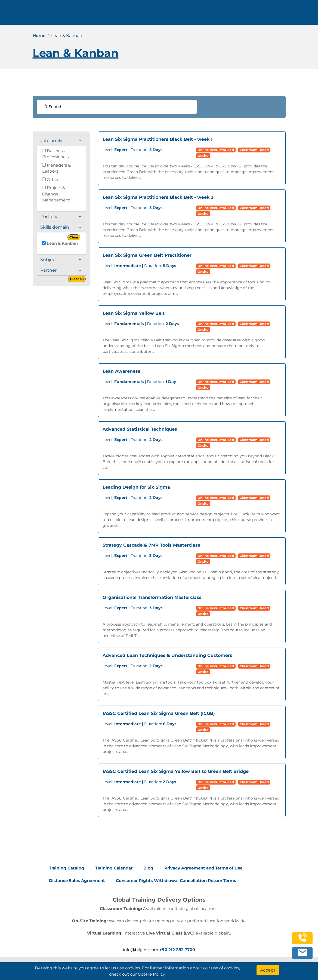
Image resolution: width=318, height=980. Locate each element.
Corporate (129, 14)
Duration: (132, 150)
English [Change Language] (234, 14)
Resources (160, 14)
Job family (51, 141)
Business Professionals (55, 154)
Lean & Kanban (60, 243)
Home (39, 36)
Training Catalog (67, 868)
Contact (186, 14)
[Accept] (268, 970)
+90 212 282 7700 (177, 950)
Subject (49, 260)
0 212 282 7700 (274, 14)
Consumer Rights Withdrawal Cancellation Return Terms (176, 881)
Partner (48, 270)
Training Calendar (114, 868)
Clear (74, 237)
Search (53, 107)
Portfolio (49, 217)
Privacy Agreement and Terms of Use (203, 868)
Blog (148, 868)
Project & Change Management (56, 194)
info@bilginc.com (141, 950)
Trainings (100, 14)
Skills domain (55, 227)
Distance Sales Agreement (77, 881)
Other (50, 180)
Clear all (77, 279)
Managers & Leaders (56, 168)
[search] (305, 14)
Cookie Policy (151, 974)
